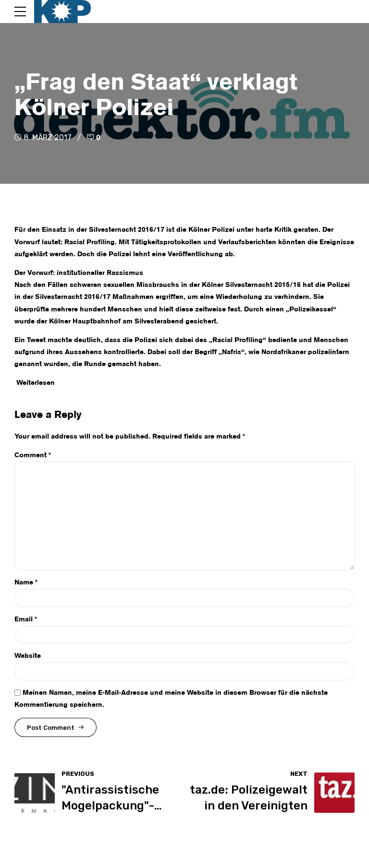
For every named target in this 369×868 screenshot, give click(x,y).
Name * (26, 583)
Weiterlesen (36, 383)
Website (28, 656)
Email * (26, 619)
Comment (33, 455)
